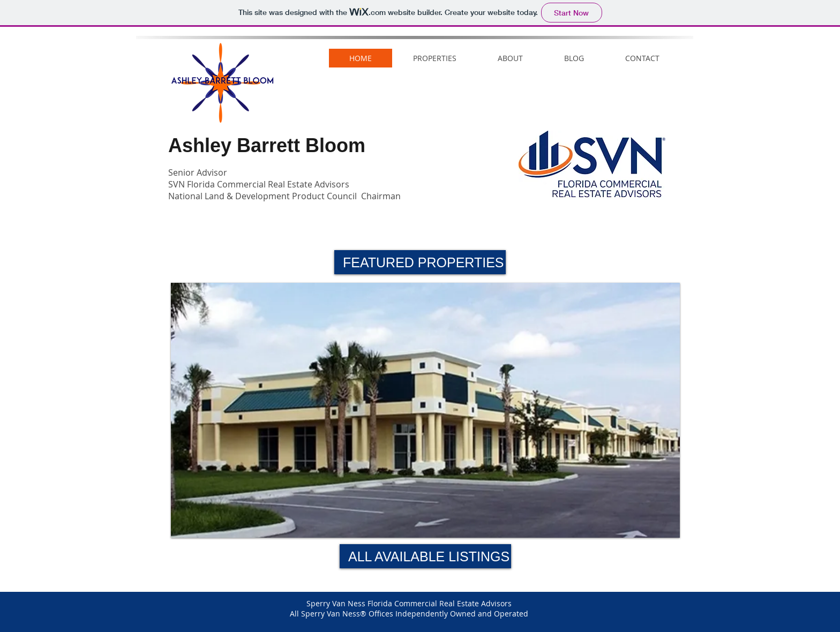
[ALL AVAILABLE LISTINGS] (425, 556)
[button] (420, 262)
